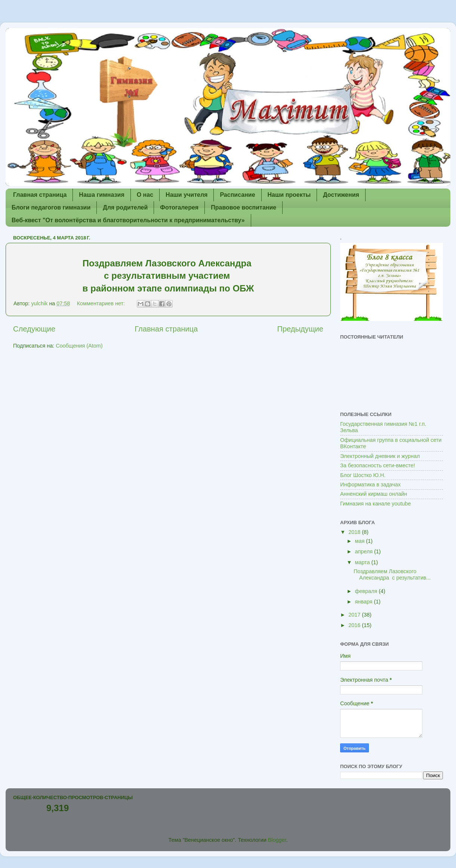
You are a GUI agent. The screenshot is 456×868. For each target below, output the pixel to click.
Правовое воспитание (244, 207)
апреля (365, 551)
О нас (145, 195)
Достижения (341, 195)
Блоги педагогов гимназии (51, 207)
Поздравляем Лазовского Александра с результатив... (392, 574)
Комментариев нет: (102, 303)
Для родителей (125, 207)
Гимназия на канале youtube (375, 504)
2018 (355, 532)
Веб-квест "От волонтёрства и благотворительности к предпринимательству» (128, 220)
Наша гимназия (101, 195)
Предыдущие (300, 329)
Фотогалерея (179, 207)
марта (363, 562)
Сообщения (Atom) (79, 346)
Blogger (277, 840)
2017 (355, 615)
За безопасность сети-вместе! (378, 465)
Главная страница (40, 195)
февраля (367, 591)
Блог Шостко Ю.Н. (363, 475)
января (365, 602)
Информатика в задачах (370, 485)
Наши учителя (187, 195)
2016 (355, 625)
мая (361, 541)
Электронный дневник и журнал (380, 456)
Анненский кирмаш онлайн (374, 494)
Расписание (237, 195)
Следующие (34, 329)
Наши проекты (289, 195)
